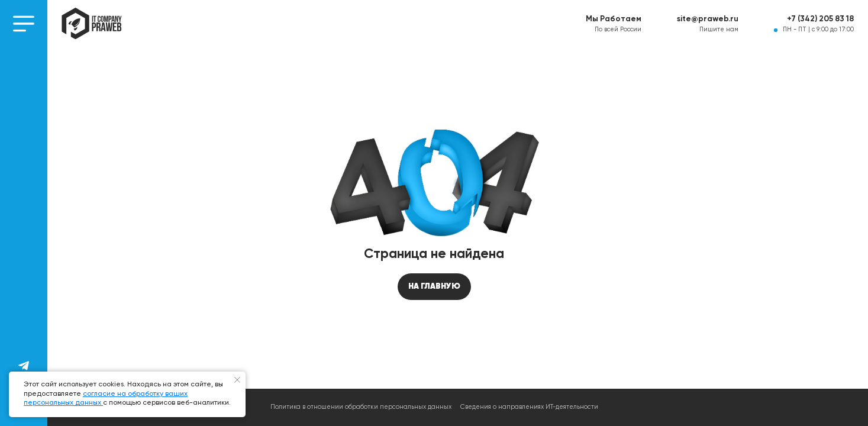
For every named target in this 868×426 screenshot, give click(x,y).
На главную (434, 287)
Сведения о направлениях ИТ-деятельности (529, 407)
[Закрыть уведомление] (237, 380)
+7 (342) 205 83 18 (820, 19)
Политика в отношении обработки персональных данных (361, 407)
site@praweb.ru (708, 19)
